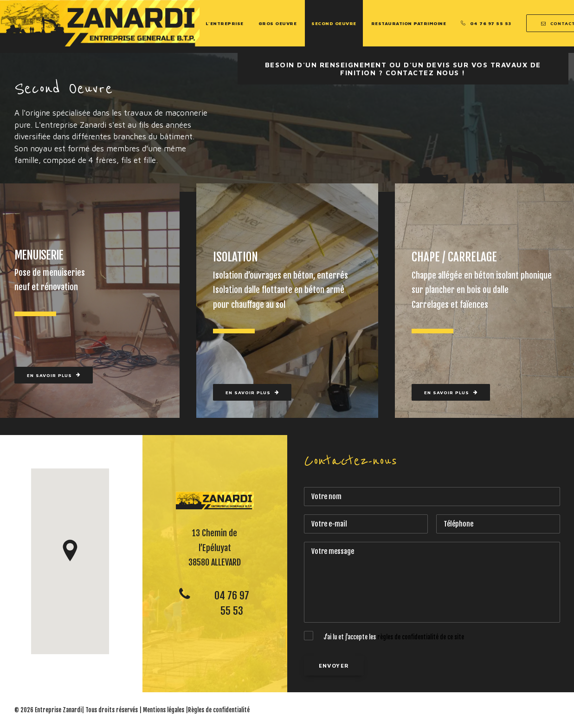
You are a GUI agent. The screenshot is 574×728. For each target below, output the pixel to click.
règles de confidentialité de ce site (421, 637)
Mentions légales (164, 710)
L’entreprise (225, 23)
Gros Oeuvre (278, 23)
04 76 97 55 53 (491, 23)
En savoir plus (54, 375)
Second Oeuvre (334, 23)
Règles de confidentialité (219, 710)
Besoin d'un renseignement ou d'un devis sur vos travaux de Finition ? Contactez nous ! (404, 69)
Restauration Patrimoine (409, 23)
